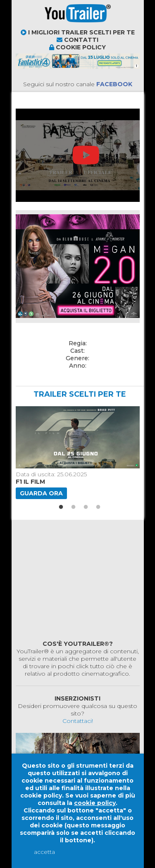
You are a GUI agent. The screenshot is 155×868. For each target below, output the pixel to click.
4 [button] (98, 507)
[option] (76, 453)
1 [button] (61, 507)
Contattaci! (78, 721)
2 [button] (74, 507)
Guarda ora (41, 493)
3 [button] (86, 507)
